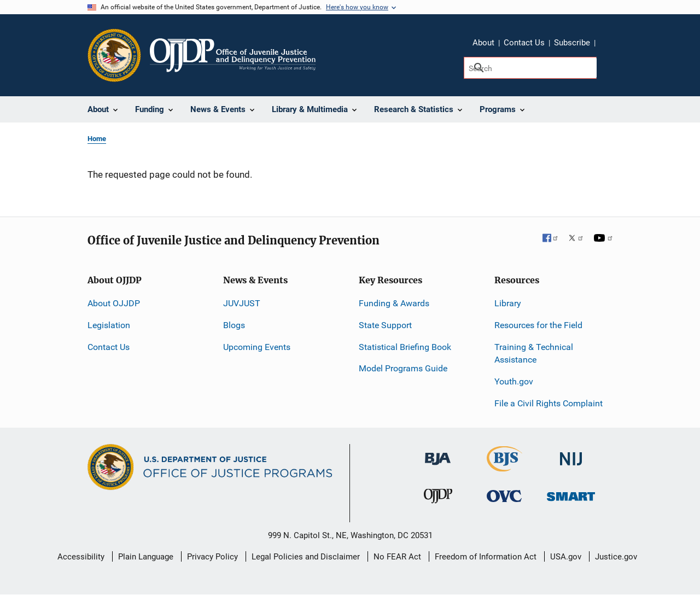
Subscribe (572, 43)
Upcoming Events (257, 347)
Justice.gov (616, 557)
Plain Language (146, 557)
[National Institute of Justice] (571, 454)
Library (508, 303)
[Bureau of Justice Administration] (438, 454)
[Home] (233, 55)
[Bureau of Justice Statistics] (504, 467)
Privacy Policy (212, 557)
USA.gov (566, 557)
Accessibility (81, 557)
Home (97, 139)
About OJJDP (114, 303)
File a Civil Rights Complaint (549, 403)
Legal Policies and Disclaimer (306, 557)
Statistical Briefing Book (405, 347)
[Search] (530, 68)
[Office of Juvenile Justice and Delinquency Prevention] (438, 498)
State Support (385, 325)
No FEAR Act (397, 557)
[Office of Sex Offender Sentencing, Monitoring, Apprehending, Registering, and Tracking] (571, 494)
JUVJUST (242, 303)
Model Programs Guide (403, 368)
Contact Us (524, 43)
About (483, 43)
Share (608, 44)
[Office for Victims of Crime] (504, 496)
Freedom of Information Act (486, 557)
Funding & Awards (394, 303)
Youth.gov (514, 381)
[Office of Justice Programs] (114, 55)
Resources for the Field (538, 325)
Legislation (109, 325)
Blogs (234, 325)
